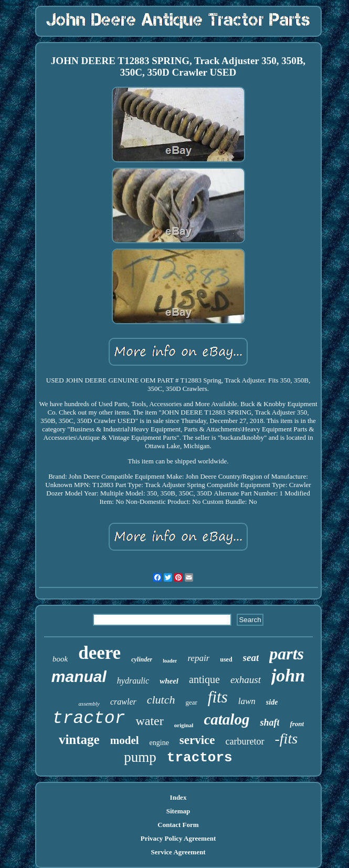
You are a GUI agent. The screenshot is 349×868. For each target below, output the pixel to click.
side (272, 702)
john (288, 675)
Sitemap (178, 811)
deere (99, 653)
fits (218, 697)
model (125, 740)
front (297, 724)
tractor (89, 719)
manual (79, 676)
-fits (287, 738)
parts (287, 654)
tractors (200, 758)
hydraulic (133, 681)
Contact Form (178, 825)
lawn (247, 701)
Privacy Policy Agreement (178, 838)
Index (178, 797)
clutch (161, 700)
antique (204, 679)
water (149, 721)
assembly (89, 704)
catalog (226, 719)
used (226, 659)
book (60, 659)
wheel (169, 681)
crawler (123, 702)
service (197, 740)
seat (251, 658)
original (184, 725)
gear (191, 702)
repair (198, 658)
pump (140, 757)
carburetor (245, 741)
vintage (79, 740)
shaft (269, 722)
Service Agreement (178, 852)
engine (159, 743)
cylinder (142, 659)
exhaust (246, 680)
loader (170, 661)
